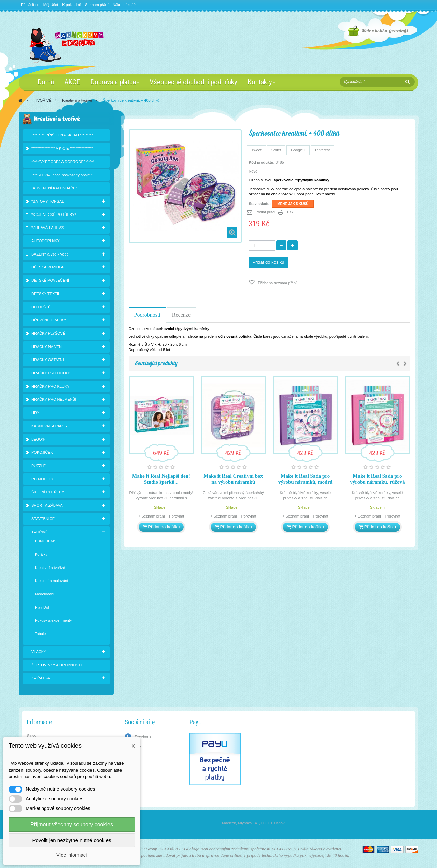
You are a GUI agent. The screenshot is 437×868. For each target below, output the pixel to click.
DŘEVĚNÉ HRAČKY (49, 320)
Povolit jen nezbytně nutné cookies (72, 840)
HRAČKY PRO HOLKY (51, 373)
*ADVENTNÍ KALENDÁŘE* (54, 188)
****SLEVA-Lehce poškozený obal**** (62, 175)
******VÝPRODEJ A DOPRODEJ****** (63, 162)
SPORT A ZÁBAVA (47, 505)
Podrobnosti (147, 315)
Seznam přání (97, 5)
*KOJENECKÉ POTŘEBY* (54, 215)
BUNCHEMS (46, 541)
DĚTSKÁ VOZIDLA (47, 267)
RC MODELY (43, 479)
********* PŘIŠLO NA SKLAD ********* (62, 135)
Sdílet (276, 150)
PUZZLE (39, 466)
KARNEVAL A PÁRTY (50, 426)
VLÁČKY (39, 652)
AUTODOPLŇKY (46, 241)
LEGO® (38, 439)
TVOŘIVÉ (43, 100)
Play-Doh (43, 607)
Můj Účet (51, 5)
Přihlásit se (30, 5)
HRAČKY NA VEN (47, 347)
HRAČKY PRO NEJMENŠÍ (54, 399)
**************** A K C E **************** (62, 148)
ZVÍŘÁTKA (41, 678)
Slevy (32, 736)
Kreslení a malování (51, 581)
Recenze (181, 315)
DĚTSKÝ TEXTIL (46, 294)
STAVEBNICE (43, 519)
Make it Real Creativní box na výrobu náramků (233, 479)
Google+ (298, 150)
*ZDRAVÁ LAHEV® (48, 228)
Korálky (41, 554)
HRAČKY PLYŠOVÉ (48, 333)
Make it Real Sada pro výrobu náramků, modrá (305, 479)
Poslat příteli (266, 212)
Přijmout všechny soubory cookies (72, 824)
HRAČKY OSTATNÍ (48, 360)
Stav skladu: (260, 204)
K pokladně (72, 5)
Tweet (256, 150)
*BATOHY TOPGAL (48, 201)
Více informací (72, 855)
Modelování (45, 594)
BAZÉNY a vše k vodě (50, 254)
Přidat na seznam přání (277, 283)
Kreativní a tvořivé (77, 100)
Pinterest (322, 150)
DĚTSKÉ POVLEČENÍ (50, 280)
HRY (35, 413)
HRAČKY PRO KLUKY (51, 386)
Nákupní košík (125, 5)
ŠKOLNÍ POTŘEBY (48, 492)
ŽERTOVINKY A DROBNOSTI (57, 665)
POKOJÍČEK (42, 452)
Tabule (40, 634)
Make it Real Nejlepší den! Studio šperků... (161, 479)
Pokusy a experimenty (53, 620)
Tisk (290, 212)
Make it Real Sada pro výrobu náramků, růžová (377, 479)
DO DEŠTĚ (41, 307)
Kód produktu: (262, 162)
